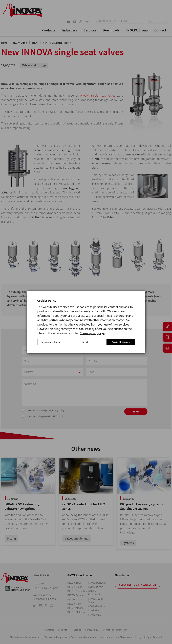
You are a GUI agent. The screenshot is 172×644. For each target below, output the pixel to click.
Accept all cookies (121, 342)
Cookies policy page (92, 333)
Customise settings (50, 342)
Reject (85, 342)
